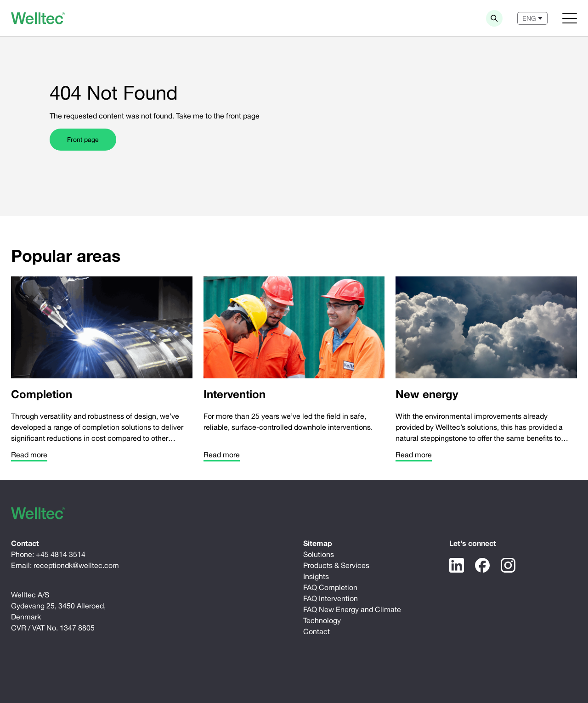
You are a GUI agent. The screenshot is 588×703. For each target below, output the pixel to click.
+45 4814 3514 (61, 554)
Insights (316, 576)
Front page (83, 140)
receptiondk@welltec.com (76, 565)
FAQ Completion (330, 587)
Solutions (319, 554)
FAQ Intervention (331, 598)
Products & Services (336, 565)
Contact (317, 631)
